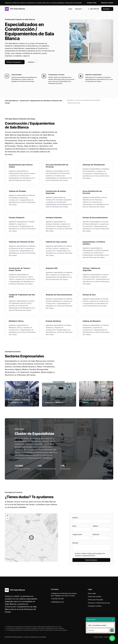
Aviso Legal (92, 593)
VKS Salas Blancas (15, 9)
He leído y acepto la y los (90, 554)
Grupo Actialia (108, 637)
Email (75, 526)
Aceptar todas (92, 3)
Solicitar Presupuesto (15, 62)
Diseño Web (98, 637)
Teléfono (96, 526)
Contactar (107, 9)
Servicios (79, 9)
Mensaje (76, 543)
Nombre (76, 518)
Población (96, 534)
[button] (31, 538)
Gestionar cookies (107, 3)
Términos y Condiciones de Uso (85, 555)
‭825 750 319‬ (93, 9)
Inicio (70, 9)
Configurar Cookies (95, 606)
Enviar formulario (91, 560)
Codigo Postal (78, 534)
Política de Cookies (95, 597)
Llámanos (32, 62)
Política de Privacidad (95, 553)
